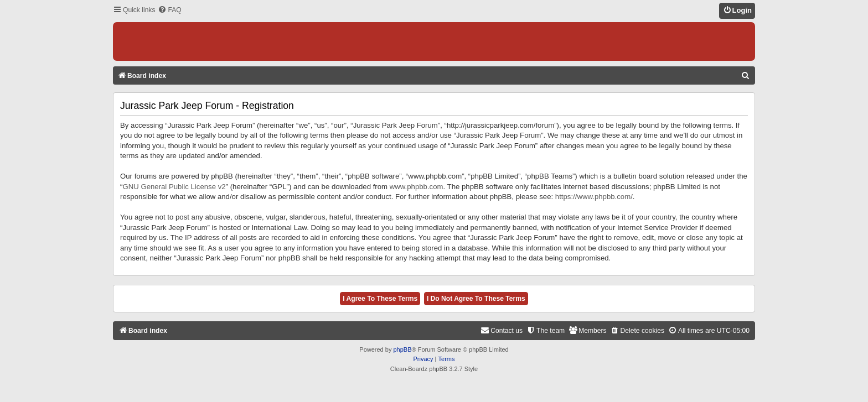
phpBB (402, 349)
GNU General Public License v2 (174, 187)
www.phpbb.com (417, 187)
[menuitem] (169, 10)
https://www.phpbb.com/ (594, 197)
